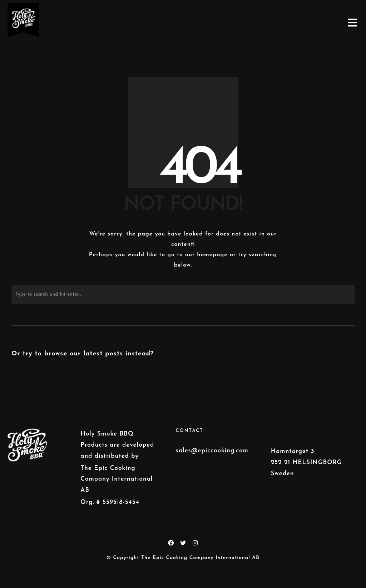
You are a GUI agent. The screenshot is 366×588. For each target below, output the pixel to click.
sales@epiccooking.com (212, 451)
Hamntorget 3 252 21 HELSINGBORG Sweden (306, 462)
